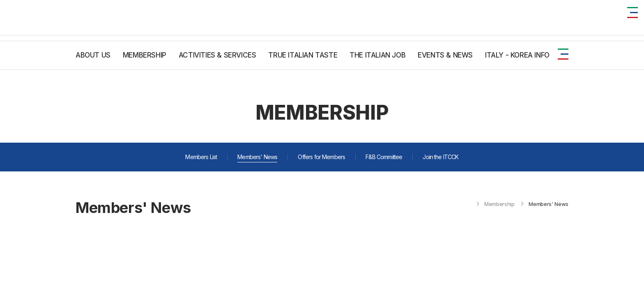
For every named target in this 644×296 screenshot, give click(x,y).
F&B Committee (384, 157)
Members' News (257, 157)
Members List (201, 157)
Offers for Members (321, 157)
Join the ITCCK (440, 157)
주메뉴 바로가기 (0, 0)
